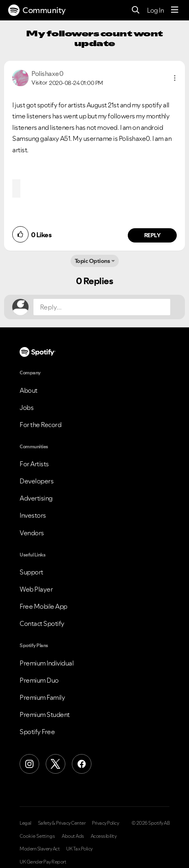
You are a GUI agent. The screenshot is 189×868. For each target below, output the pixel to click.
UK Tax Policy (79, 849)
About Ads (73, 836)
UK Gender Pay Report (43, 862)
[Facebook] (82, 764)
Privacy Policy (105, 823)
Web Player (36, 589)
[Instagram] (29, 764)
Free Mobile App (43, 606)
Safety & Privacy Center (62, 823)
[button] (175, 78)
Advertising (36, 498)
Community (37, 10)
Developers (37, 481)
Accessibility (104, 836)
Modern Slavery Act (40, 849)
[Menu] (175, 10)
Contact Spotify (42, 623)
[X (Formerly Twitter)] (56, 764)
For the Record (40, 425)
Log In (155, 10)
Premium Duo (39, 680)
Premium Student (45, 714)
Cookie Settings (37, 836)
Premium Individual (47, 663)
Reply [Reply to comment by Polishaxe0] (152, 235)
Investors (33, 515)
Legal (26, 823)
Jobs (27, 407)
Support (31, 572)
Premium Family (42, 697)
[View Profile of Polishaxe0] (47, 73)
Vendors (32, 533)
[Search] (136, 10)
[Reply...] (102, 307)
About (29, 390)
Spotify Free (37, 732)
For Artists (34, 464)
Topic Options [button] (92, 261)
